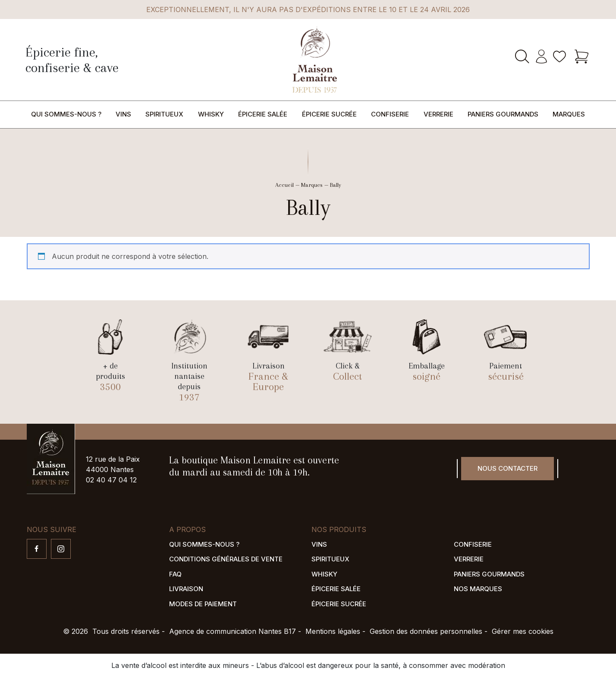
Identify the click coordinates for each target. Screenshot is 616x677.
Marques (569, 114)
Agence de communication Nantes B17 (233, 631)
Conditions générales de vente (226, 559)
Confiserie (390, 114)
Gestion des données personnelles (426, 631)
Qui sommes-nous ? (66, 114)
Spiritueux (164, 114)
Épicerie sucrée (329, 114)
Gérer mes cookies (523, 631)
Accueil (284, 185)
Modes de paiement (203, 604)
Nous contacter (508, 468)
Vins (123, 114)
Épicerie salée (263, 114)
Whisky (211, 114)
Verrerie (438, 114)
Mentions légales (333, 631)
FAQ (175, 574)
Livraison (186, 589)
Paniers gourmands (503, 114)
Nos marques (478, 589)
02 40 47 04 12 (111, 480)
